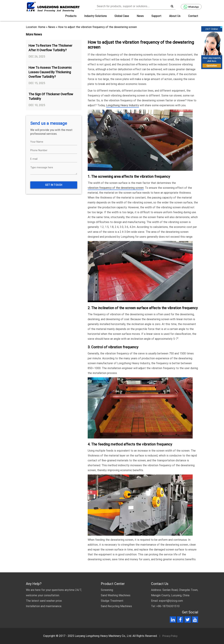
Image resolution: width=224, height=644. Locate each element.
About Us (175, 16)
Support (156, 16)
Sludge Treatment (112, 601)
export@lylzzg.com (171, 601)
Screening (107, 590)
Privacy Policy (170, 636)
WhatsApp (191, 7)
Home (42, 27)
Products (71, 16)
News (140, 16)
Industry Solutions (95, 16)
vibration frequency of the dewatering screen (116, 188)
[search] (172, 6)
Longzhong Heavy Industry (122, 105)
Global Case (122, 16)
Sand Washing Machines (116, 595)
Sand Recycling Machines (116, 606)
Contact (193, 16)
